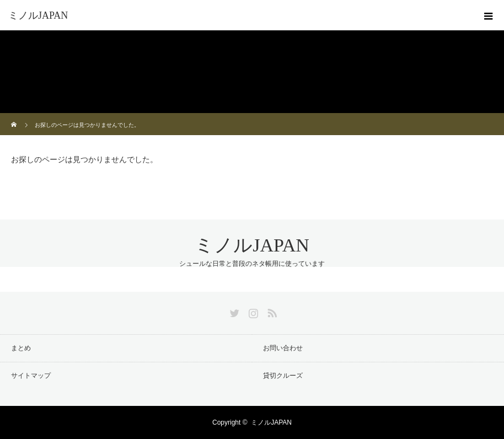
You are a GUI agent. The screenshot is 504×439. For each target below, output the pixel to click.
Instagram (252, 311)
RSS (271, 311)
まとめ (21, 348)
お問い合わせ (283, 348)
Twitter (233, 311)
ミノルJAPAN (38, 15)
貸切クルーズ (283, 376)
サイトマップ (31, 376)
